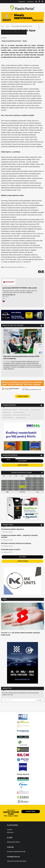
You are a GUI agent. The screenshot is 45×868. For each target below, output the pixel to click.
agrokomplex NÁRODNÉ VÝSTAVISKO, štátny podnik (20, 288)
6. (16, 481)
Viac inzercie (22, 461)
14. (22, 484)
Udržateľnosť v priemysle (10, 410)
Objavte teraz (31, 811)
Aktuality (17, 32)
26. (10, 489)
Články (15, 32)
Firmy (8, 32)
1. (29, 479)
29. (29, 489)
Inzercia (10, 32)
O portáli (9, 830)
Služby (25, 41)
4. (4, 481)
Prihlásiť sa (30, 2)
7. (22, 481)
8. (29, 481)
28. (22, 489)
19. (10, 487)
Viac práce (23, 557)
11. (4, 484)
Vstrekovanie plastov (19, 412)
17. (41, 484)
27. (16, 489)
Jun (38, 492)
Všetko (8, 460)
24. (41, 487)
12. (10, 484)
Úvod (2, 26)
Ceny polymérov (13, 32)
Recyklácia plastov (21, 418)
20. (16, 487)
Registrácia (22, 2)
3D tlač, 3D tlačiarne (8, 418)
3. (41, 479)
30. (35, 489)
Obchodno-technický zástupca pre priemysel (16, 543)
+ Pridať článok (22, 396)
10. (41, 481)
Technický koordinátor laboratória (12, 529)
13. (16, 484)
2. (35, 479)
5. (10, 481)
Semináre (22, 32)
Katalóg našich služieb (13, 842)
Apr (7, 492)
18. (4, 487)
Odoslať (38, 700)
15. (29, 484)
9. (35, 481)
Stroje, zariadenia (36, 410)
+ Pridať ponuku (22, 561)
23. (35, 487)
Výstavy (20, 32)
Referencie (10, 832)
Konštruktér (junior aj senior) (11, 550)
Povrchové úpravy (24, 410)
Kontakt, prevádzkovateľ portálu (16, 852)
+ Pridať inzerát (22, 465)
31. (41, 489)
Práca (27, 32)
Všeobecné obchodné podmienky (17, 861)
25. (4, 489)
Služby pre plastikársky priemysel (11, 41)
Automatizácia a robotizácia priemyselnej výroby (17, 415)
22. (29, 487)
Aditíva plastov (7, 412)
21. (22, 487)
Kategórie (6, 32)
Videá (24, 32)
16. (35, 484)
